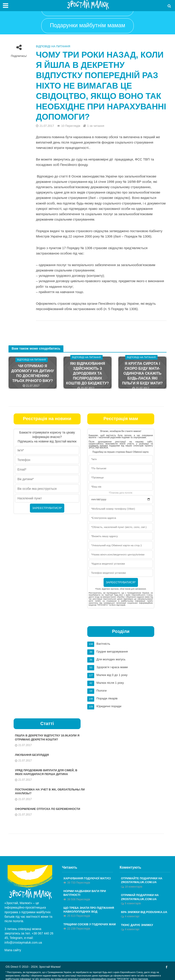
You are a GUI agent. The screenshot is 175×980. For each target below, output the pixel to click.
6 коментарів (133, 902)
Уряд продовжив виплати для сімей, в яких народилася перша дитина (47, 770)
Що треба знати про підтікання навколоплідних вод (89, 908)
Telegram (16, 936)
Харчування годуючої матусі (87, 877)
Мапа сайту (13, 949)
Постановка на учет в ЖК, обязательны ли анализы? (48, 790)
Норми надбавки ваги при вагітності (85, 892)
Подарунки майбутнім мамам (87, 25)
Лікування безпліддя (32, 753)
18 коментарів (133, 885)
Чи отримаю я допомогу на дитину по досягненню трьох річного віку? (33, 373)
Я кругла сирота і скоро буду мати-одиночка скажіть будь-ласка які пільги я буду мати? (142, 373)
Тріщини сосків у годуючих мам (90, 923)
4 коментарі (132, 915)
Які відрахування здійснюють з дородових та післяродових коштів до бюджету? (87, 373)
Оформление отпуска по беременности (48, 807)
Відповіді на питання (53, 46)
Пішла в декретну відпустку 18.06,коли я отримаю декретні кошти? (48, 735)
